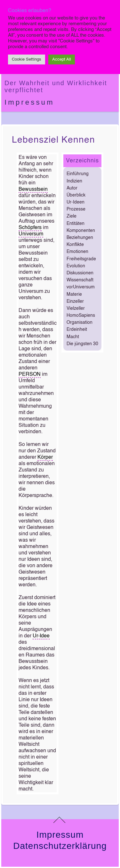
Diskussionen (80, 273)
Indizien (74, 181)
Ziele (72, 216)
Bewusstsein (33, 189)
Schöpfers (30, 228)
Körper (45, 457)
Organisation (80, 323)
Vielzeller (76, 308)
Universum (31, 234)
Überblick (76, 195)
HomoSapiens (81, 315)
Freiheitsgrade (81, 259)
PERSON (30, 375)
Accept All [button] (62, 59)
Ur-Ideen (76, 202)
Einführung (78, 174)
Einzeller (75, 301)
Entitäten (76, 224)
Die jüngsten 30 (82, 344)
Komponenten (81, 231)
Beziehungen (80, 238)
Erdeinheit (77, 330)
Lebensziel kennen (53, 140)
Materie (74, 294)
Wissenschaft (80, 280)
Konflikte (75, 245)
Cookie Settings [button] (27, 59)
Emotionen (77, 252)
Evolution (76, 266)
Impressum (29, 102)
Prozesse (76, 209)
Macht (73, 337)
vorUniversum (81, 287)
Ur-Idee (41, 636)
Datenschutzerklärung (60, 846)
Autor (72, 188)
